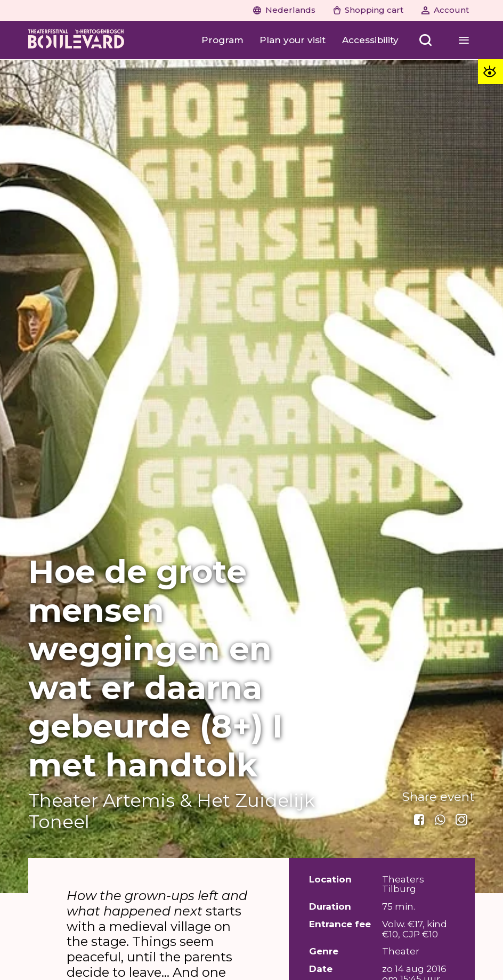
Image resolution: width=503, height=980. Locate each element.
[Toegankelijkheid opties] (490, 72)
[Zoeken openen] (426, 40)
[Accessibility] (370, 40)
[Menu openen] (464, 40)
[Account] (445, 11)
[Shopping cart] (369, 11)
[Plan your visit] (293, 40)
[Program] (222, 40)
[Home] (76, 40)
